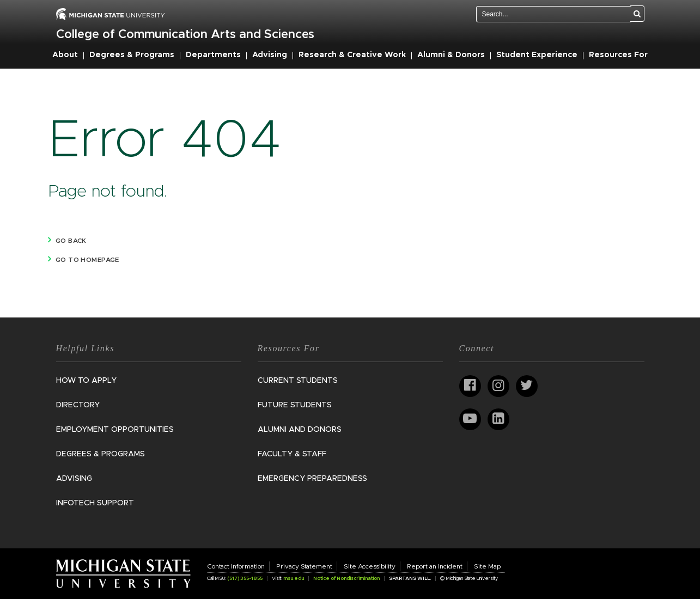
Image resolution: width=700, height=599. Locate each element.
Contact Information (236, 566)
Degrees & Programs (132, 55)
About (65, 55)
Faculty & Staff (292, 454)
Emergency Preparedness (312, 479)
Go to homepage (87, 260)
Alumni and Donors (300, 430)
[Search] (637, 14)
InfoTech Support (95, 503)
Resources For (618, 55)
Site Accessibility (370, 566)
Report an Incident (435, 566)
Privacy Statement (304, 566)
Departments (213, 55)
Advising (270, 55)
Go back (71, 241)
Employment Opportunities (115, 430)
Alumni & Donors (451, 55)
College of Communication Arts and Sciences (185, 35)
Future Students (295, 405)
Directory (78, 405)
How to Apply (86, 381)
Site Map (487, 566)
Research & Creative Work (352, 55)
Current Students (298, 381)
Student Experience (537, 55)
